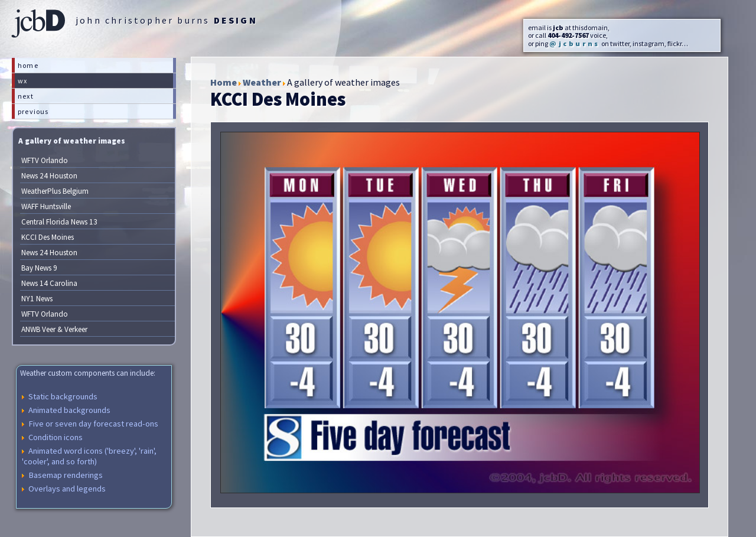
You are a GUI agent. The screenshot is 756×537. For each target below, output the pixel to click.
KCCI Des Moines (48, 237)
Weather (262, 82)
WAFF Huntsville (46, 206)
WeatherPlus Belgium (55, 191)
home (28, 65)
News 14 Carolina (49, 283)
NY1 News (37, 299)
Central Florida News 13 (59, 222)
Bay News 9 (39, 268)
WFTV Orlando (45, 160)
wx (22, 81)
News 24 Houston (49, 176)
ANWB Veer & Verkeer (54, 329)
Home (224, 82)
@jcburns (575, 43)
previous (33, 111)
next (26, 96)
